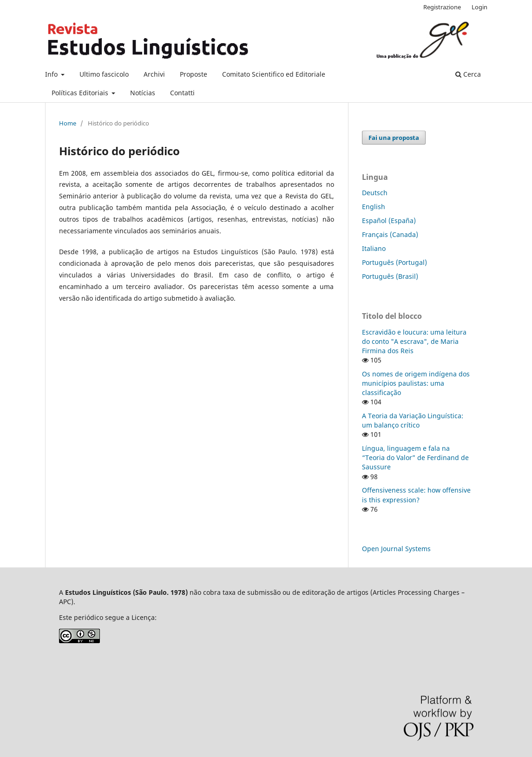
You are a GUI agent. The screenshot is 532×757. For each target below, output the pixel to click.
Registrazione (442, 7)
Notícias (143, 93)
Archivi (154, 74)
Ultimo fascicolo (104, 74)
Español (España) (389, 221)
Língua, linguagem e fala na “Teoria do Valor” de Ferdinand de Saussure (415, 457)
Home (68, 123)
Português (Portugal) (394, 262)
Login (479, 7)
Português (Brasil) (390, 276)
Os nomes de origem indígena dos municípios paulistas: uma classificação (416, 383)
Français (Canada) (390, 234)
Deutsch (375, 193)
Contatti (182, 93)
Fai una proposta (394, 138)
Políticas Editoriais (81, 93)
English (374, 207)
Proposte (194, 74)
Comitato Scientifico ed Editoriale (274, 74)
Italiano (374, 248)
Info (52, 74)
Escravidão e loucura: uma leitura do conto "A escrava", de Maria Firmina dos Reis (414, 341)
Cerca (468, 74)
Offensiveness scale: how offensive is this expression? (416, 495)
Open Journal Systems (396, 549)
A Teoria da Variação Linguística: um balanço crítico (413, 420)
